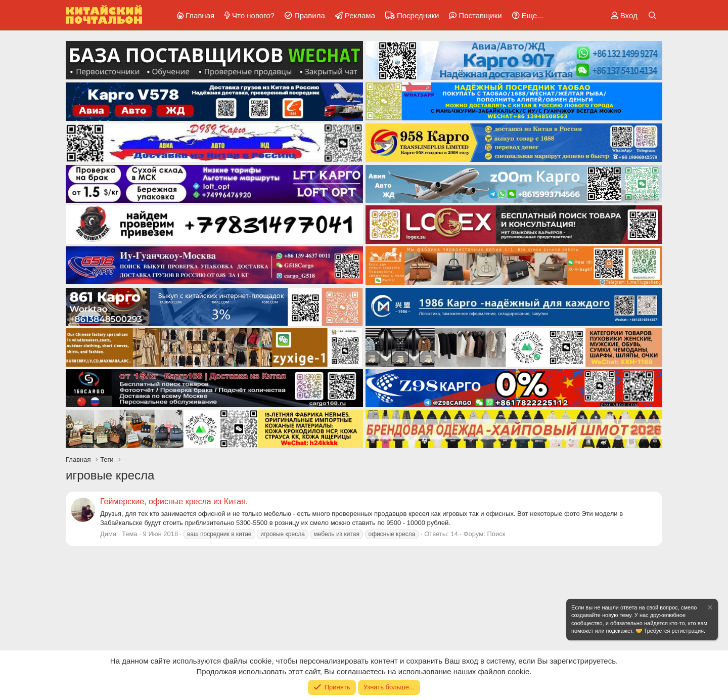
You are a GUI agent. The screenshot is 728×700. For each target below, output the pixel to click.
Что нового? (253, 15)
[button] (526, 15)
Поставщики (480, 15)
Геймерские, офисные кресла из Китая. (174, 501)
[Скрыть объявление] (709, 609)
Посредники (418, 15)
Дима (108, 534)
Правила (310, 15)
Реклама (360, 15)
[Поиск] (652, 15)
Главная (200, 15)
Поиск (496, 534)
